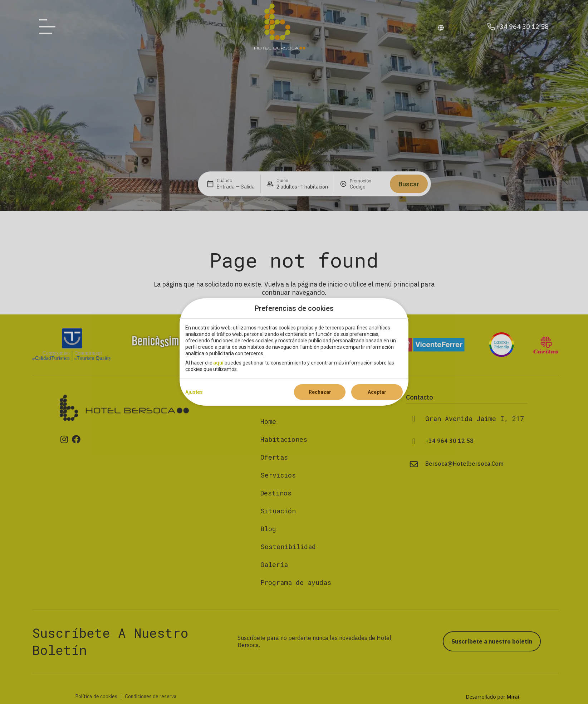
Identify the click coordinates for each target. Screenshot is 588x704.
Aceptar (377, 392)
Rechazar (320, 392)
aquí (218, 363)
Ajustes (194, 392)
